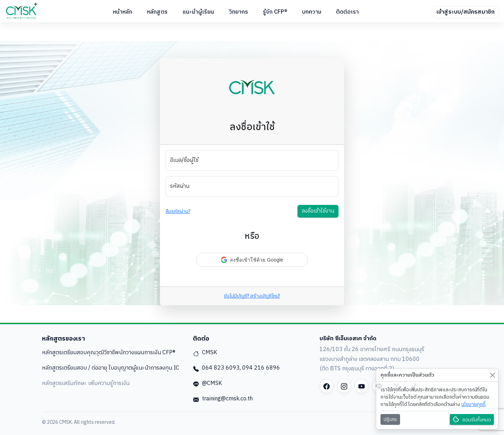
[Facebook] (327, 386)
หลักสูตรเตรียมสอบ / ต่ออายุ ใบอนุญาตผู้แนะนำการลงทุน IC (111, 368)
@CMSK (207, 383)
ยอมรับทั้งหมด (472, 420)
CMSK (205, 353)
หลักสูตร (157, 12)
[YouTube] (362, 386)
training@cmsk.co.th (223, 399)
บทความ (312, 12)
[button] (252, 260)
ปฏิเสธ (390, 419)
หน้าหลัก (123, 12)
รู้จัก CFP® (275, 12)
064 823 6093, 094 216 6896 (236, 368)
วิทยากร (239, 12)
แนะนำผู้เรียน (198, 12)
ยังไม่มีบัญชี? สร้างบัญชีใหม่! (252, 296)
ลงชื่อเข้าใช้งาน (318, 211)
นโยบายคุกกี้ (473, 404)
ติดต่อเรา (347, 12)
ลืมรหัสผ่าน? (178, 211)
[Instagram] (344, 386)
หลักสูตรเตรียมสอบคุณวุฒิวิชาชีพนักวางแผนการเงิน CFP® (109, 353)
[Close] (492, 375)
